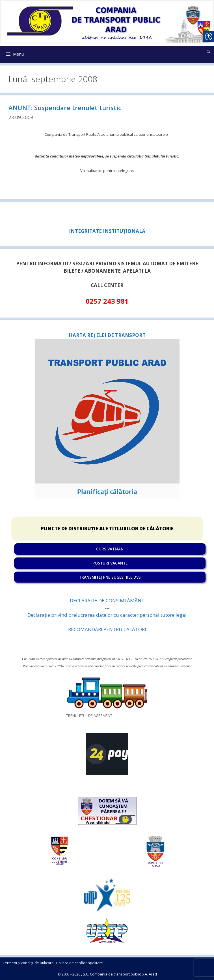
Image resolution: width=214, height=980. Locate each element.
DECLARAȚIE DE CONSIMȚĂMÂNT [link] (107, 601)
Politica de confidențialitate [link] (80, 963)
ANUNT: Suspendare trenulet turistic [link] (65, 108)
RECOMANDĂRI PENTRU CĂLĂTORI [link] (107, 629)
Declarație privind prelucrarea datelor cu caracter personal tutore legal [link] (107, 615)
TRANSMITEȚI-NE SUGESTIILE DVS (110, 577)
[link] (107, 21)
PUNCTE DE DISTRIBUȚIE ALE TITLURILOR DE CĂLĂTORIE (107, 529)
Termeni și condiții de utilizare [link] (28, 963)
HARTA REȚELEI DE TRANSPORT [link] (107, 335)
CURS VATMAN (110, 549)
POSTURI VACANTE (110, 563)
